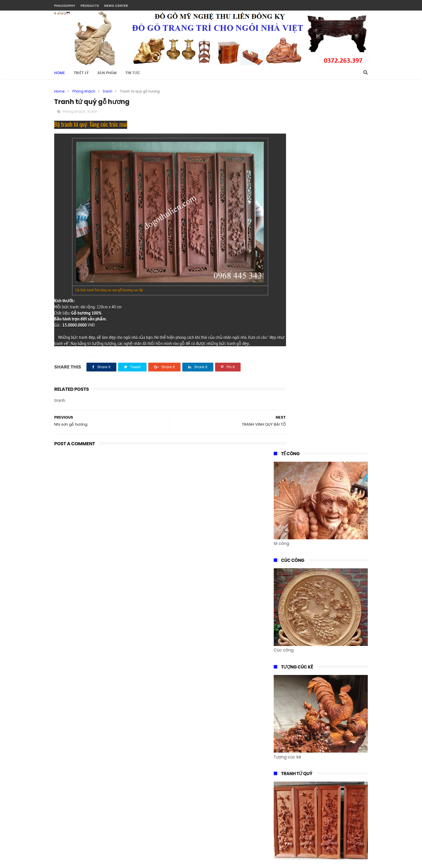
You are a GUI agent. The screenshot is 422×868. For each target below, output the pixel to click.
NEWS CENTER (116, 6)
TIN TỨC (133, 73)
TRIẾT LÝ (81, 73)
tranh (108, 91)
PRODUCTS (90, 6)
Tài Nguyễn (66, 861)
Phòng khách (84, 91)
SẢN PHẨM (107, 73)
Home (60, 73)
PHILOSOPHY (65, 6)
